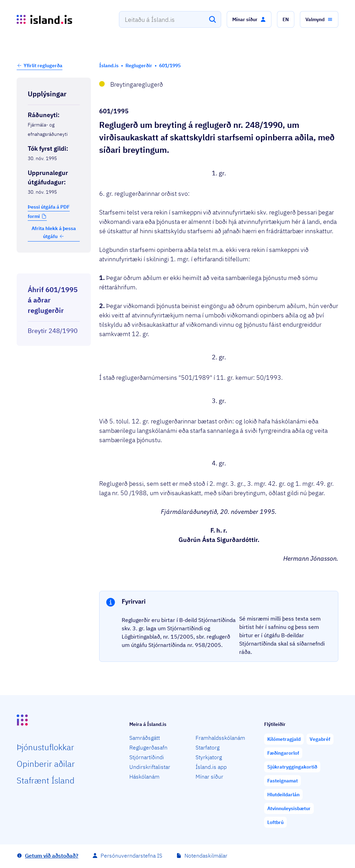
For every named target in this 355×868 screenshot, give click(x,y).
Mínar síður (209, 777)
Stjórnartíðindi (147, 757)
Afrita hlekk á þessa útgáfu (54, 232)
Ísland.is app (211, 767)
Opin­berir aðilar (46, 764)
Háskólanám (144, 777)
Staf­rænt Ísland (46, 780)
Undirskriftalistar (150, 767)
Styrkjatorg (209, 757)
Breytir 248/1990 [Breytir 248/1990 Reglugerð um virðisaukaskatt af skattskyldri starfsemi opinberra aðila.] (53, 331)
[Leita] (213, 19)
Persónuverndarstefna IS (131, 856)
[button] (249, 19)
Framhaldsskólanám (220, 738)
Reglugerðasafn (148, 747)
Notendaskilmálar (206, 856)
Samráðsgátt (145, 738)
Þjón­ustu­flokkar (45, 747)
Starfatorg (207, 747)
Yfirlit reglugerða (43, 65)
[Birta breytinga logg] (54, 267)
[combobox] (170, 19)
